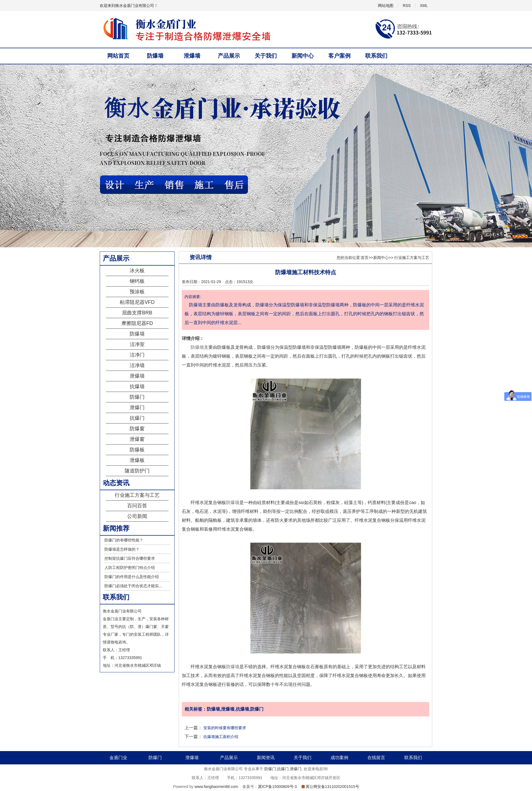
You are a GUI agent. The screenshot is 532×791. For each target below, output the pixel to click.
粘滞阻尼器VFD (137, 302)
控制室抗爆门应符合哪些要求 (130, 558)
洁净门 (137, 355)
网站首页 (118, 56)
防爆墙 (155, 56)
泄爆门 (137, 408)
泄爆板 (137, 460)
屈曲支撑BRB (137, 313)
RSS (407, 6)
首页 (365, 258)
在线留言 (376, 758)
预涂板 (137, 292)
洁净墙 (137, 365)
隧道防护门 (137, 471)
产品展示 (229, 56)
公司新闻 (137, 516)
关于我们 (266, 56)
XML (424, 6)
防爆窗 (137, 429)
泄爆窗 (137, 439)
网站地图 (386, 6)
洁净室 (137, 344)
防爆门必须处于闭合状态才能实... (133, 586)
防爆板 (137, 450)
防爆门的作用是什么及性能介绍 (132, 577)
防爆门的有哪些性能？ (124, 540)
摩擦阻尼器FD (137, 323)
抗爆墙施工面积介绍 (221, 737)
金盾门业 (118, 758)
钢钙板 (137, 281)
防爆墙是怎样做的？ (122, 549)
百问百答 (137, 506)
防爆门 (137, 397)
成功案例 (339, 758)
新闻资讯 (266, 758)
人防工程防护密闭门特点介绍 (130, 568)
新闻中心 (303, 56)
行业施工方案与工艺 (137, 495)
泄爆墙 (192, 56)
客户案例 (339, 56)
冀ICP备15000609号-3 (277, 787)
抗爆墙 (137, 386)
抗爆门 (137, 418)
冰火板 (137, 271)
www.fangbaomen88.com (216, 787)
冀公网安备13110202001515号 (332, 787)
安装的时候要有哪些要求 (225, 728)
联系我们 (376, 56)
